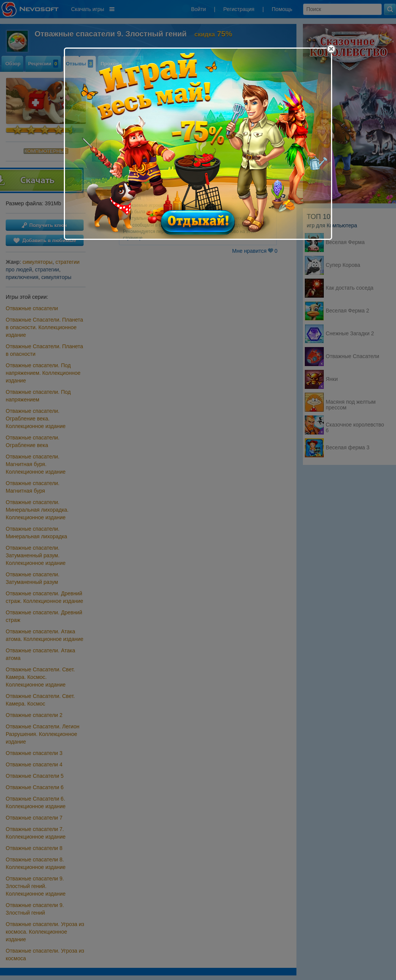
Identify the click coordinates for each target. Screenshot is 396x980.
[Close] (331, 49)
